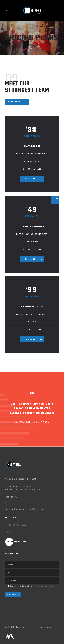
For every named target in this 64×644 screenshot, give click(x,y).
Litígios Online (11, 532)
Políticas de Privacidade (16, 525)
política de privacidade (42, 586)
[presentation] (25, 607)
